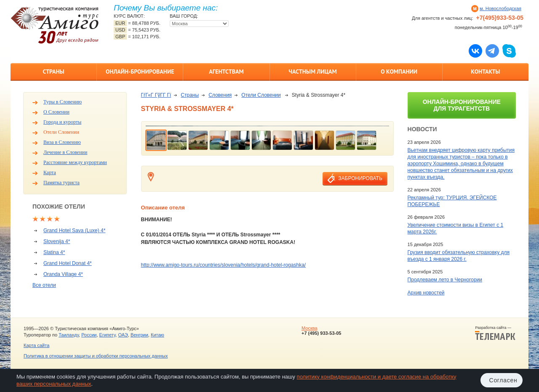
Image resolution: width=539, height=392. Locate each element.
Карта (50, 172)
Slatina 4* (54, 252)
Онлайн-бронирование (140, 72)
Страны (53, 72)
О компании (399, 72)
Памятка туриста (61, 183)
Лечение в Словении (65, 152)
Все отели (44, 285)
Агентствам (226, 72)
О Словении (56, 112)
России (89, 335)
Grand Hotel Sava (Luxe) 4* (74, 230)
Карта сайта (36, 345)
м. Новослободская (500, 8)
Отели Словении (61, 132)
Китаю (157, 335)
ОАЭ (123, 335)
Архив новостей (426, 293)
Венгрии (139, 335)
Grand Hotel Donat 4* (68, 263)
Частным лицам (312, 72)
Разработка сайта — (495, 333)
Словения (220, 95)
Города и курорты (62, 122)
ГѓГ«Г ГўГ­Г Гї (156, 95)
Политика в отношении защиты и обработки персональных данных (96, 356)
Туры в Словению (63, 102)
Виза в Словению (62, 142)
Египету (108, 335)
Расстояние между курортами (75, 162)
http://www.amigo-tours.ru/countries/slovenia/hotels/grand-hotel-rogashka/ (224, 265)
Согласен (503, 380)
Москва (310, 328)
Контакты (485, 72)
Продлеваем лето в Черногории (445, 280)
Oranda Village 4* (63, 274)
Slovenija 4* (57, 241)
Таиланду (69, 335)
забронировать (360, 178)
